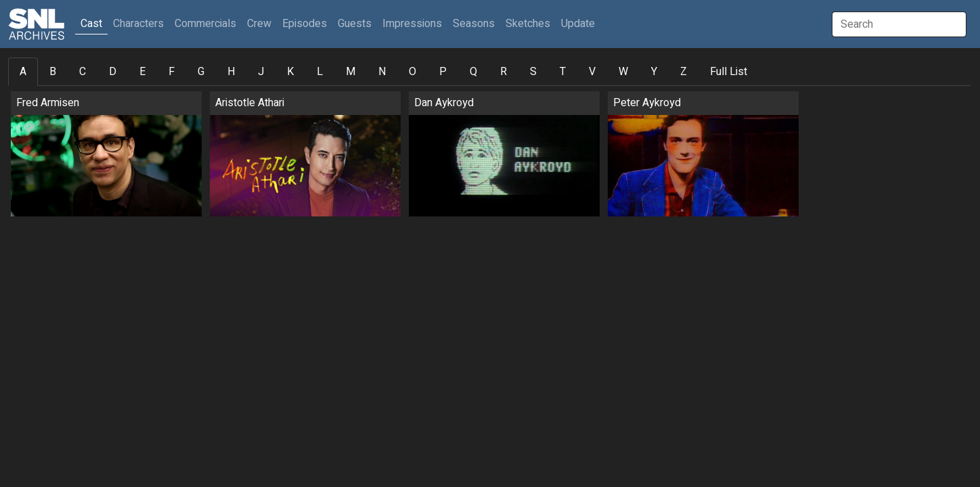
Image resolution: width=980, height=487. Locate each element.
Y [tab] (654, 72)
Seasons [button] (474, 24)
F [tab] (172, 72)
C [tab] (83, 72)
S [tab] (533, 72)
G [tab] (201, 72)
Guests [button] (355, 24)
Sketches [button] (528, 24)
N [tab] (382, 72)
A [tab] (23, 72)
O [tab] (413, 72)
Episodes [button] (305, 24)
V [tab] (592, 72)
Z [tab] (684, 72)
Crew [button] (259, 24)
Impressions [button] (412, 24)
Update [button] (578, 24)
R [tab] (504, 72)
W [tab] (623, 72)
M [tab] (351, 72)
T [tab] (563, 72)
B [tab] (53, 72)
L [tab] (320, 72)
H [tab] (231, 72)
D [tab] (113, 72)
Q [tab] (473, 72)
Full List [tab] (729, 72)
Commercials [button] (205, 24)
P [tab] (443, 72)
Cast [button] (94, 23)
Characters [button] (138, 24)
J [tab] (261, 72)
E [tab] (142, 72)
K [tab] (290, 72)
